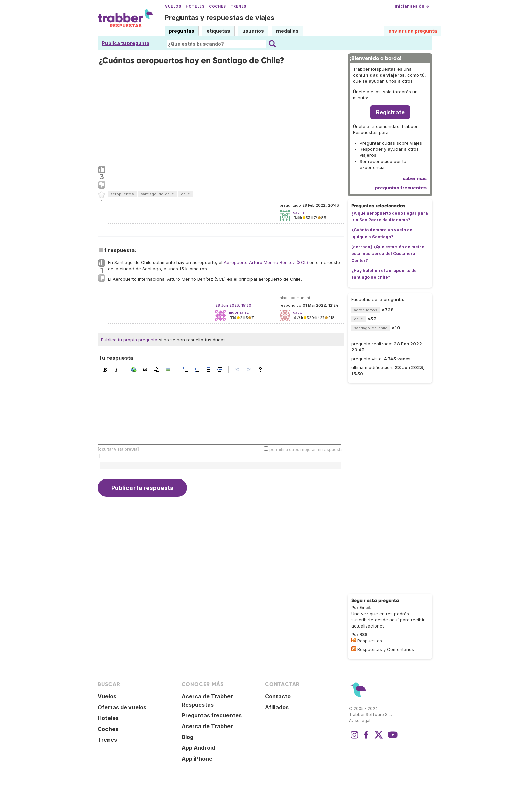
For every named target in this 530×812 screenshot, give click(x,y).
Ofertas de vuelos (122, 707)
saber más (415, 178)
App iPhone (197, 759)
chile (185, 194)
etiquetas (218, 31)
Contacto (278, 696)
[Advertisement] (221, 115)
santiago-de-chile (157, 194)
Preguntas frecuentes (212, 715)
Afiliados (277, 707)
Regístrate (390, 112)
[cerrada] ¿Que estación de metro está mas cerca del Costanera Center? (388, 254)
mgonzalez (239, 312)
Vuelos (173, 7)
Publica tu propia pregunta (129, 340)
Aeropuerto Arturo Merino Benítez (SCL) (266, 262)
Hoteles (195, 7)
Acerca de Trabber (207, 726)
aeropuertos (122, 194)
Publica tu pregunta (126, 43)
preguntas (182, 31)
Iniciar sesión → (412, 6)
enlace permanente (295, 298)
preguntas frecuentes (401, 188)
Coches (217, 7)
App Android (198, 748)
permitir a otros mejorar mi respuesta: (307, 450)
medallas (287, 31)
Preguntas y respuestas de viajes (220, 18)
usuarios (253, 31)
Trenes (238, 7)
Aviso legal (360, 721)
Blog (187, 737)
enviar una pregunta (413, 31)
